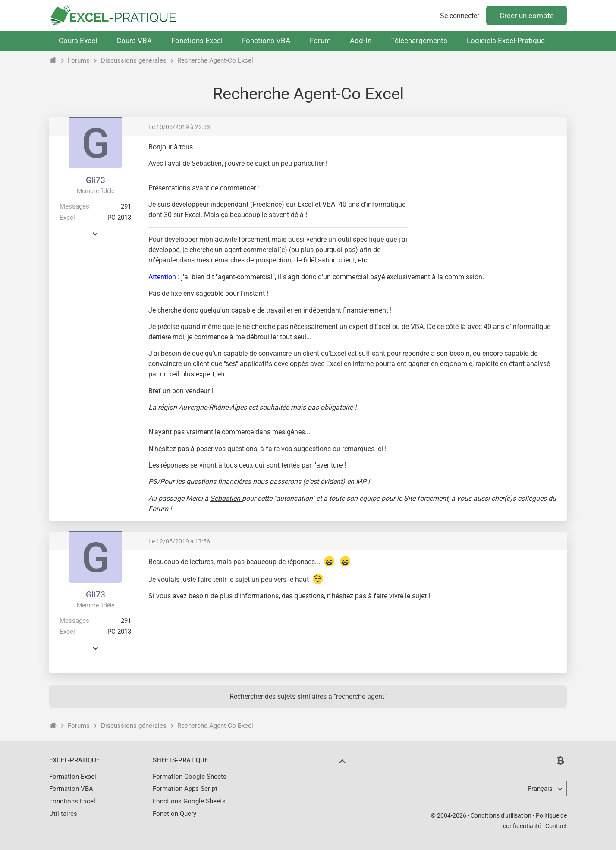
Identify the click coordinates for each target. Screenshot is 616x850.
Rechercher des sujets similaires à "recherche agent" (308, 697)
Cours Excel (78, 41)
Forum (320, 41)
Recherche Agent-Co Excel (215, 60)
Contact (556, 826)
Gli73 (96, 180)
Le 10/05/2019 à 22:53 (179, 127)
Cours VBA (134, 41)
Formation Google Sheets (190, 777)
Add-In (361, 41)
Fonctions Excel (197, 41)
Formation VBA (71, 789)
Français (540, 789)
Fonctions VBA (266, 41)
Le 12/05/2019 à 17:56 (179, 541)
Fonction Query (174, 814)
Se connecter (460, 16)
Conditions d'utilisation (501, 815)
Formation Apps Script (185, 789)
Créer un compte (527, 16)
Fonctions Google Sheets (189, 801)
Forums (79, 60)
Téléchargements (419, 41)
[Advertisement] (487, 203)
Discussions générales (134, 60)
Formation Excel (73, 777)
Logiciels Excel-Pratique (506, 41)
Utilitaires (63, 814)
